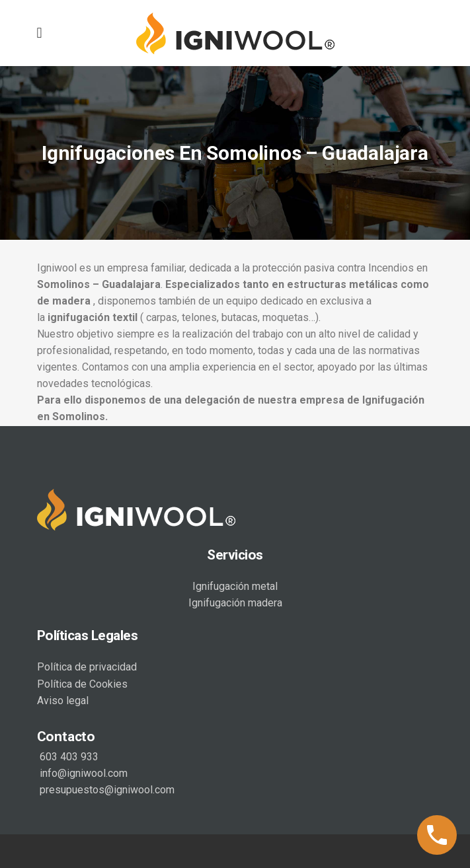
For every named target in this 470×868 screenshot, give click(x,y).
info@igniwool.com (82, 772)
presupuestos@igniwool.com (106, 788)
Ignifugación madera (235, 601)
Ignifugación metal (235, 585)
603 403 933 (68, 755)
